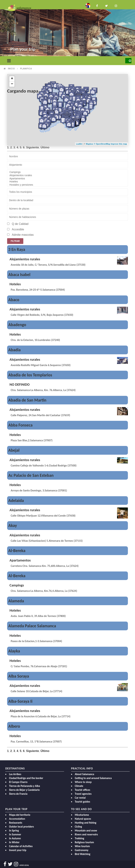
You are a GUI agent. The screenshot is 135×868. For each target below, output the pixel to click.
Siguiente (33, 147)
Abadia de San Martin (27, 400)
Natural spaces (83, 819)
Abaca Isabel (19, 275)
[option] (67, 28)
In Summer (15, 834)
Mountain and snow (86, 831)
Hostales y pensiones (67, 185)
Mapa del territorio (20, 815)
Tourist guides (83, 802)
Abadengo (17, 325)
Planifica (26, 69)
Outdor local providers (21, 827)
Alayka (14, 651)
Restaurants (16, 823)
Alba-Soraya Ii (20, 701)
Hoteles (67, 182)
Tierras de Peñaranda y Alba (25, 786)
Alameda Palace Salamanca (32, 626)
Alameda (16, 601)
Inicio (11, 69)
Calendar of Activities (21, 846)
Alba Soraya (19, 676)
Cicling (78, 827)
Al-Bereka (17, 551)
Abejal (14, 450)
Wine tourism (82, 846)
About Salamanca (85, 774)
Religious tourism (84, 842)
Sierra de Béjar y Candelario (24, 790)
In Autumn (15, 838)
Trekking (80, 838)
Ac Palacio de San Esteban (31, 475)
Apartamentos (67, 179)
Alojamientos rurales (67, 175)
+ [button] (12, 79)
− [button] (12, 84)
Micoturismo (82, 815)
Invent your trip (18, 850)
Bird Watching (83, 854)
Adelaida (16, 500)
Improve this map (119, 144)
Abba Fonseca (20, 425)
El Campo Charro (18, 782)
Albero (14, 726)
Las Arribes (15, 774)
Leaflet (79, 144)
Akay (13, 525)
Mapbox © (91, 144)
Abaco (14, 300)
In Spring (14, 831)
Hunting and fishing (86, 823)
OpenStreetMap (103, 144)
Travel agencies (83, 794)
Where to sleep (83, 782)
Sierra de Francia (18, 794)
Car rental (80, 798)
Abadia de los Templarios (30, 375)
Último (45, 147)
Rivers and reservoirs (86, 834)
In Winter (14, 842)
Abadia (14, 350)
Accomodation (17, 819)
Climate (79, 786)
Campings (67, 172)
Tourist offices (83, 790)
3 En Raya (17, 249)
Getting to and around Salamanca (93, 778)
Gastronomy (82, 850)
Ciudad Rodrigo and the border (26, 778)
